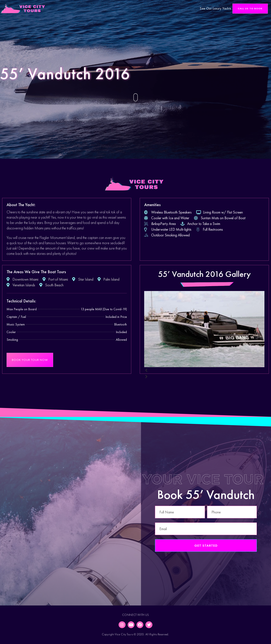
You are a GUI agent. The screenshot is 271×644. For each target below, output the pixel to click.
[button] (250, 9)
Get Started (206, 545)
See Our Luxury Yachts (215, 8)
